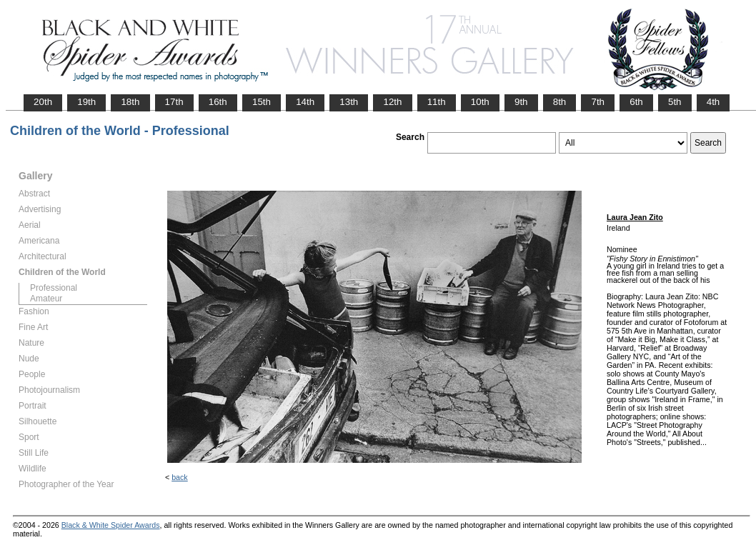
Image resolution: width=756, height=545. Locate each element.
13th (349, 102)
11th (437, 102)
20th (43, 102)
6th (636, 102)
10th (480, 102)
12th (392, 102)
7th (598, 102)
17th (174, 102)
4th (713, 102)
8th (560, 102)
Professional (54, 288)
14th (305, 102)
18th (130, 102)
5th (675, 102)
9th (521, 102)
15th (262, 102)
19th (86, 102)
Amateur (46, 299)
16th (218, 102)
